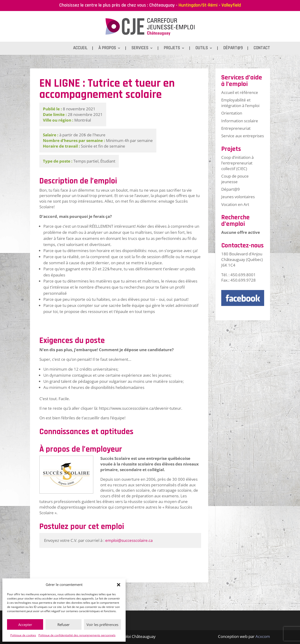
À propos (107, 49)
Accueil (80, 49)
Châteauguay (162, 5)
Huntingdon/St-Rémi (198, 5)
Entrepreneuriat (236, 128)
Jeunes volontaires (238, 197)
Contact (262, 49)
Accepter (25, 625)
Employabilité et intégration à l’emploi (240, 103)
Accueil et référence (240, 92)
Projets (172, 49)
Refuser (64, 625)
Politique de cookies (23, 635)
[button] (119, 585)
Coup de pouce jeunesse (235, 179)
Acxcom (263, 636)
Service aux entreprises (243, 136)
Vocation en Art (235, 204)
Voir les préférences (102, 625)
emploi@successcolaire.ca (129, 540)
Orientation (232, 113)
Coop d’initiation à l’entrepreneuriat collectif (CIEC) (237, 163)
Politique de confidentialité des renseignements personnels (77, 635)
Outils (202, 49)
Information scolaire (240, 121)
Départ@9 (233, 49)
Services (140, 49)
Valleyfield (231, 5)
